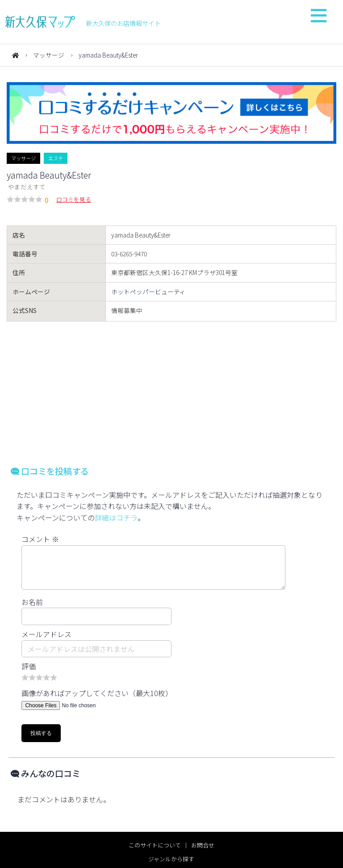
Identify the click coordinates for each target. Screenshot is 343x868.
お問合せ (203, 845)
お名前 (32, 602)
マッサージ (49, 55)
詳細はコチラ (116, 517)
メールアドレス (46, 634)
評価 (29, 666)
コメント (40, 539)
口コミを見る (74, 199)
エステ (56, 158)
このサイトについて (155, 845)
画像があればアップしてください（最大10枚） (97, 693)
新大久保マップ (40, 22)
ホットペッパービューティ (148, 292)
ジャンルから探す (171, 859)
